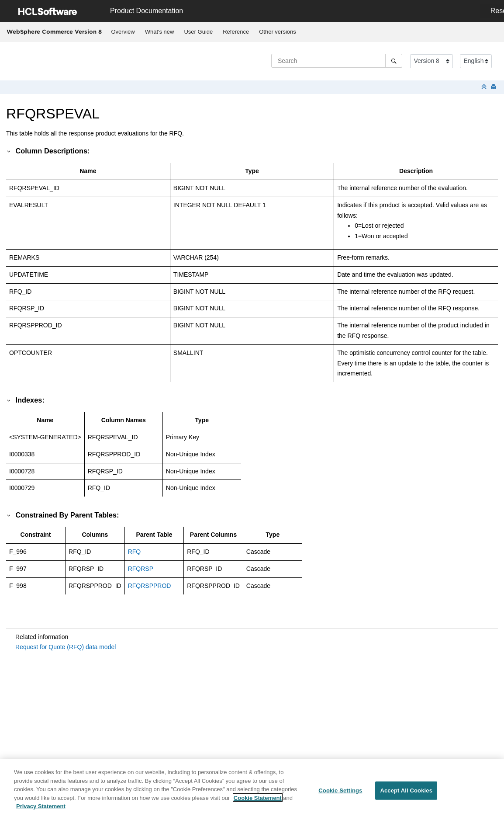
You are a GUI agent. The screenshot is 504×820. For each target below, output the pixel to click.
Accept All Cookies (406, 794)
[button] (9, 151)
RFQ (135, 552)
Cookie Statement (258, 801)
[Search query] (337, 61)
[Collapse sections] (485, 87)
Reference (236, 32)
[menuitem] (123, 32)
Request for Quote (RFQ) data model (66, 647)
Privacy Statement (41, 810)
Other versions (278, 32)
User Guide (198, 32)
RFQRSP (141, 569)
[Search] (394, 61)
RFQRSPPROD (150, 586)
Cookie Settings (340, 794)
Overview (123, 32)
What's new (160, 32)
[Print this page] (494, 87)
